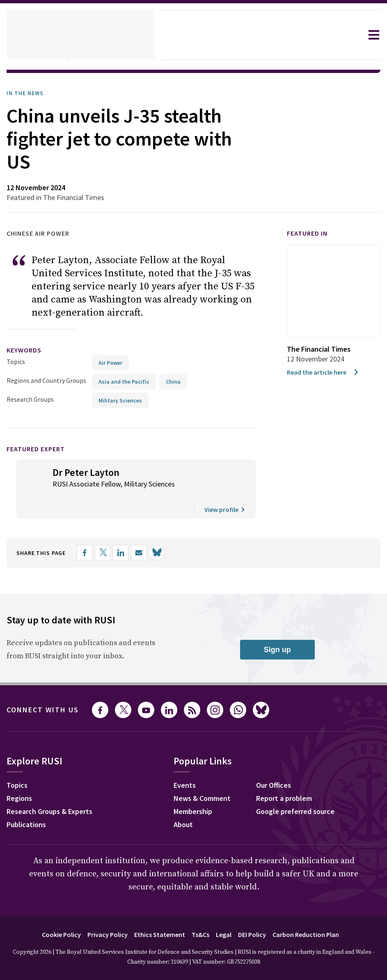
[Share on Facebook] (93, 553)
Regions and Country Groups (48, 380)
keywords (27, 350)
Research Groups (32, 399)
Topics (16, 361)
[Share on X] (111, 553)
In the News (28, 93)
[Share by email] (147, 553)
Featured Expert (41, 449)
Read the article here (326, 372)
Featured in (311, 233)
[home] (80, 35)
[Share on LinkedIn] (129, 553)
